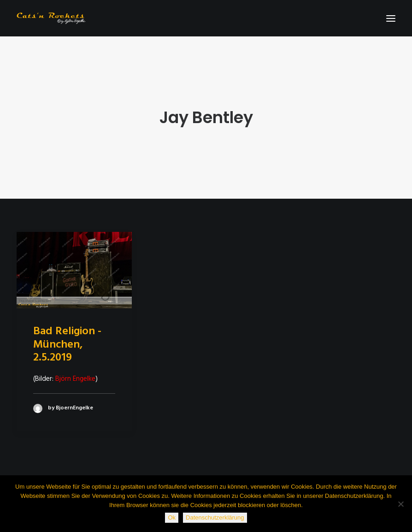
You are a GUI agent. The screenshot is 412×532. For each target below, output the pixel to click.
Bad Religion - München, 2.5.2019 (67, 345)
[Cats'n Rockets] (51, 18)
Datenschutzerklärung (215, 517)
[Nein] (400, 504)
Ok (172, 517)
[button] (391, 18)
